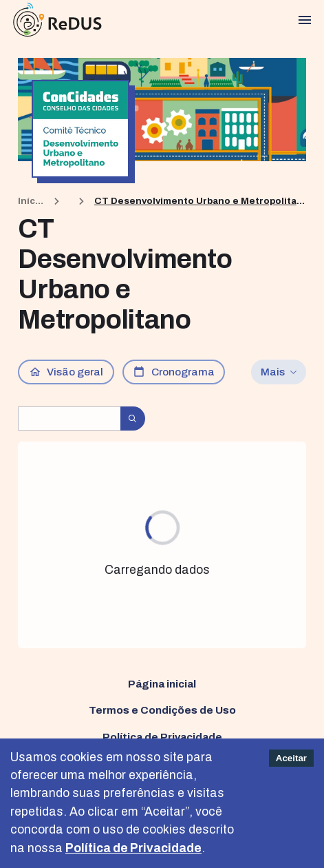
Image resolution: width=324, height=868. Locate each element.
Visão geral (66, 372)
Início (31, 201)
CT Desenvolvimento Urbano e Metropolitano (200, 201)
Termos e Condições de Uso (162, 710)
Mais (279, 372)
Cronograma (174, 372)
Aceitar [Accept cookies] (291, 758)
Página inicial (162, 684)
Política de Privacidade (162, 737)
